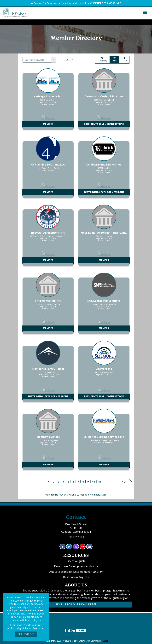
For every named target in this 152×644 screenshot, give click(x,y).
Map (124, 60)
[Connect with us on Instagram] (76, 547)
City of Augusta (76, 561)
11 (100, 482)
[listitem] (48, 101)
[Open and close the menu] (88, 13)
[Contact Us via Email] (89, 547)
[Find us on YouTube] (83, 547)
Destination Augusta (76, 577)
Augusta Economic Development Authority (76, 572)
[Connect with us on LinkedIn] (69, 547)
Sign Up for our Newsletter (76, 604)
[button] (54, 60)
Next (127, 482)
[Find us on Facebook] (62, 547)
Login (104, 495)
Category (102, 60)
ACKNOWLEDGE (26, 634)
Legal (105, 641)
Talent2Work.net (35, 628)
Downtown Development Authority (76, 566)
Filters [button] (67, 60)
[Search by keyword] (37, 60)
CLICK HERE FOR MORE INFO (106, 3)
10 (94, 482)
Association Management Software (76, 632)
